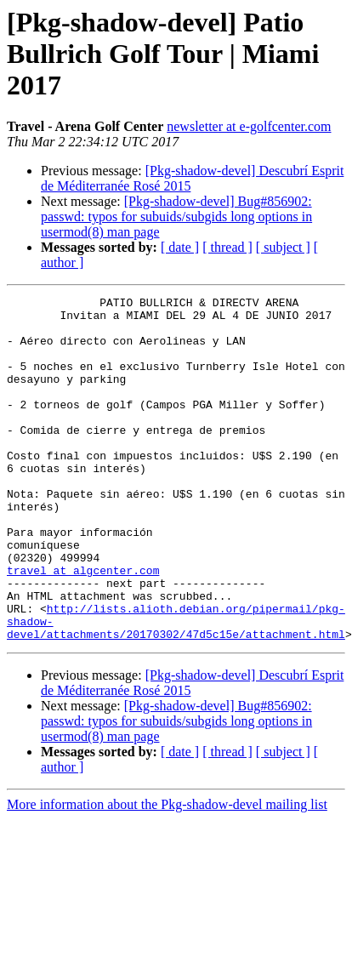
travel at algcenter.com (83, 626)
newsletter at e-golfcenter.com (249, 126)
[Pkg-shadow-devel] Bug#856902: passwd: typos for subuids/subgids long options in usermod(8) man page (176, 217)
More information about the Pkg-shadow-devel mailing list (167, 873)
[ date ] (180, 247)
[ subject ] (283, 247)
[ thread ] (227, 247)
